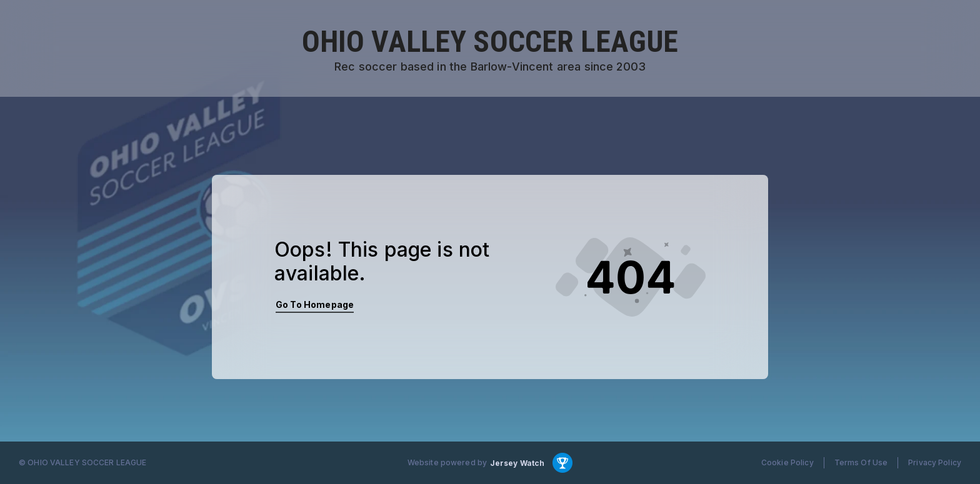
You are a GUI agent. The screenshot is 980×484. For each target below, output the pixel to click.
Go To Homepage (315, 304)
